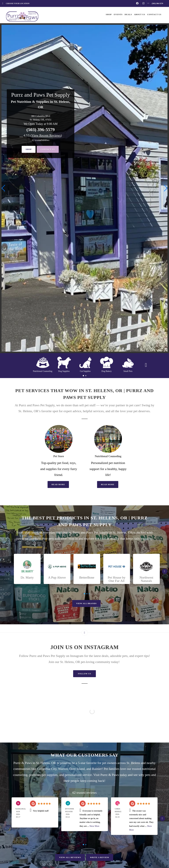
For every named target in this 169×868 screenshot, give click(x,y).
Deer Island (77, 769)
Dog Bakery (107, 371)
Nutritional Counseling (43, 371)
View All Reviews (70, 857)
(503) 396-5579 (41, 129)
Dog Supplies (64, 371)
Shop (29, 149)
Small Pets (128, 371)
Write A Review (100, 857)
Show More (94, 826)
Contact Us (48, 149)
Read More (58, 484)
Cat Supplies (85, 371)
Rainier (97, 769)
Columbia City (47, 769)
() (46, 135)
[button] (165, 188)
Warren (63, 769)
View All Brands (86, 603)
